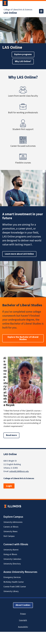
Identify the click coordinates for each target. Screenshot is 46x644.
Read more (13, 436)
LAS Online (10, 13)
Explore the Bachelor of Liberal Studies (23, 338)
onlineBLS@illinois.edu (19, 471)
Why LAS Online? (23, 61)
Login (9, 486)
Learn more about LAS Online (19, 254)
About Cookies (23, 605)
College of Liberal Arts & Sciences (18, 10)
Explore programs (23, 54)
